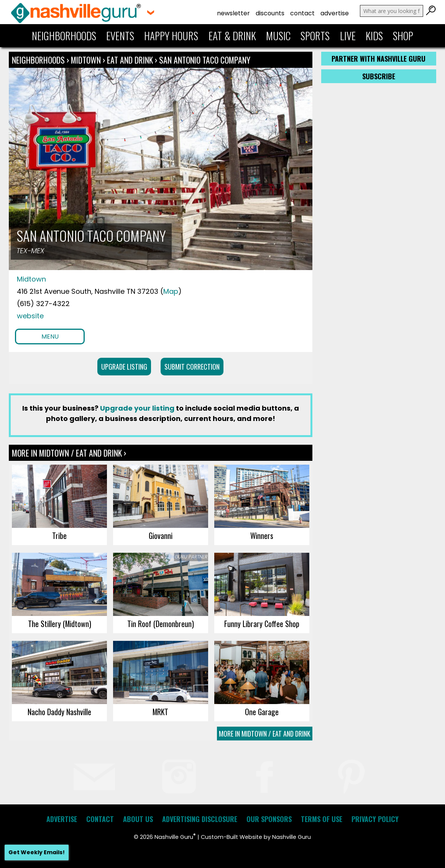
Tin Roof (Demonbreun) (161, 624)
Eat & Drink (232, 36)
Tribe (59, 536)
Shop (403, 36)
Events (120, 36)
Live (348, 36)
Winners (262, 536)
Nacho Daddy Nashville (59, 712)
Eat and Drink (130, 60)
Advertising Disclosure (200, 819)
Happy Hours (171, 36)
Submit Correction (192, 367)
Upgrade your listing (137, 408)
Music (278, 36)
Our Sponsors (269, 819)
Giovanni (161, 536)
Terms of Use (322, 819)
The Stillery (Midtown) (60, 624)
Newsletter (233, 13)
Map (171, 291)
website (30, 316)
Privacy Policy (375, 819)
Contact (302, 13)
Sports (315, 36)
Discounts (270, 13)
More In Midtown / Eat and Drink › (69, 453)
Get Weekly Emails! (37, 852)
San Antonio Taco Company (205, 60)
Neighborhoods (64, 36)
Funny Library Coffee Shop (262, 624)
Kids (374, 36)
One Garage (262, 712)
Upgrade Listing (124, 367)
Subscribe (379, 76)
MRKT (160, 712)
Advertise (335, 13)
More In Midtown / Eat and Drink (265, 734)
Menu (50, 337)
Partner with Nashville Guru (378, 59)
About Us (138, 819)
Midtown (87, 60)
